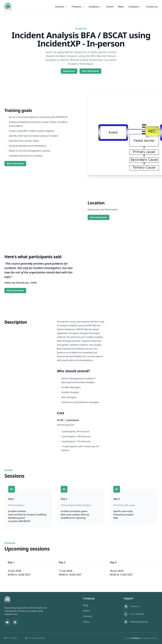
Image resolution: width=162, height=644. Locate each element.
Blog (86, 605)
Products (78, 7)
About (86, 611)
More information (90, 71)
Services (61, 7)
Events (110, 7)
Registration (69, 71)
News (121, 7)
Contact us (152, 7)
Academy (95, 7)
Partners (88, 616)
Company (135, 7)
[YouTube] (7, 622)
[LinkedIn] (15, 622)
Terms (86, 622)
